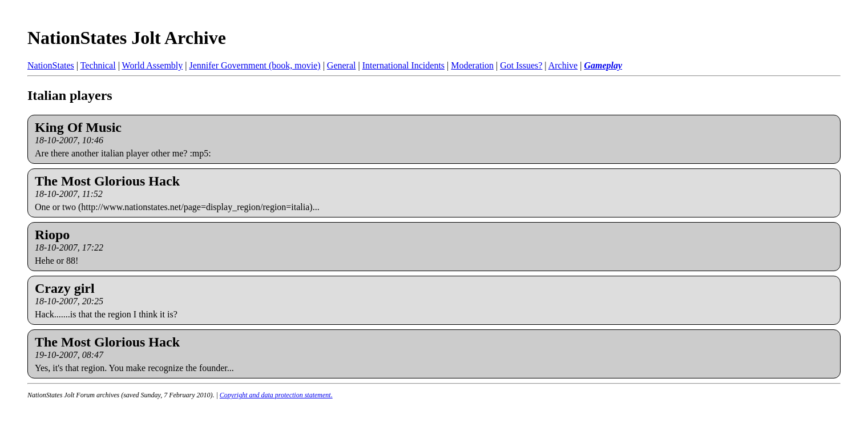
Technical (98, 65)
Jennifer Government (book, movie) (255, 65)
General (342, 65)
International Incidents (403, 65)
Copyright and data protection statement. (276, 395)
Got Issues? (521, 65)
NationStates (51, 65)
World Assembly (153, 65)
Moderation (472, 65)
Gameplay (603, 65)
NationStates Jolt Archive (127, 38)
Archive (563, 65)
